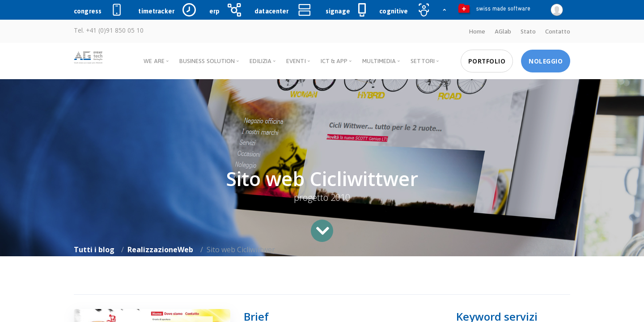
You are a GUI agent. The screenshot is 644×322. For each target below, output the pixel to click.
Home (477, 31)
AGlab (503, 31)
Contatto (558, 31)
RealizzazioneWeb (160, 250)
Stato (528, 31)
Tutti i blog (94, 250)
